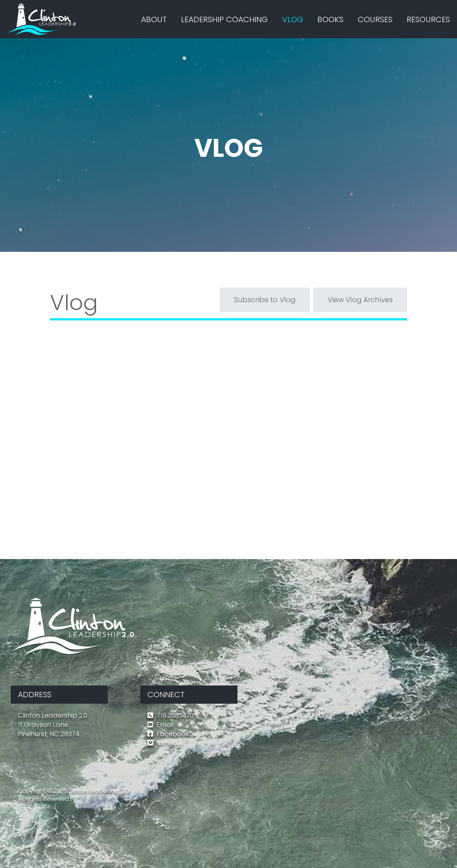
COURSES (375, 19)
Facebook (173, 734)
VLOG (293, 19)
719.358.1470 (175, 715)
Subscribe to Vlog (265, 300)
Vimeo (167, 743)
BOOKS (330, 19)
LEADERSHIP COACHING (224, 19)
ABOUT (154, 19)
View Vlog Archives (360, 300)
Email (165, 725)
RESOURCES (428, 19)
